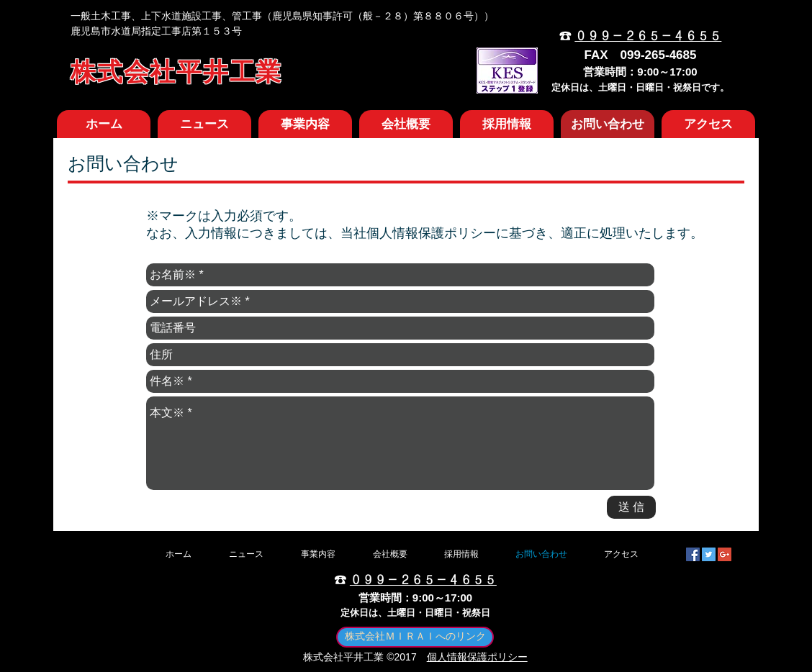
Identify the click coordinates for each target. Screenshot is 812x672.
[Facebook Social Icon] (693, 554)
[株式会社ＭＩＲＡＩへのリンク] (415, 637)
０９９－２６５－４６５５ (648, 36)
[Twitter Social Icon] (709, 554)
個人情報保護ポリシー (477, 657)
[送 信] (631, 507)
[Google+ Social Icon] (725, 554)
